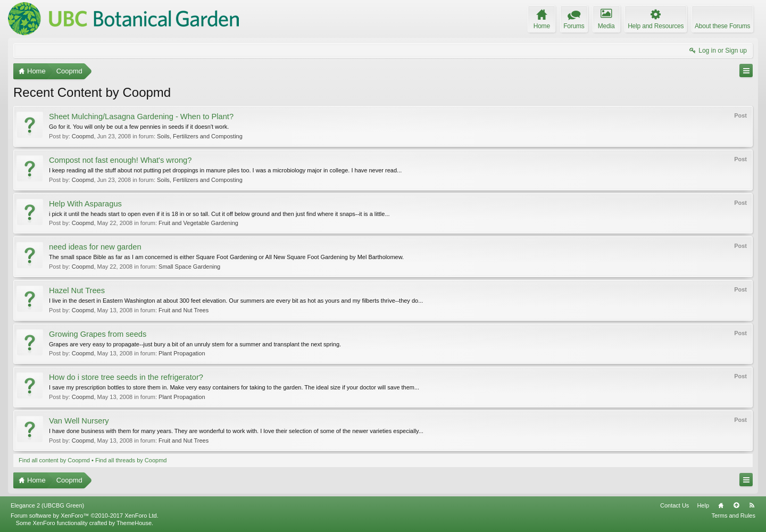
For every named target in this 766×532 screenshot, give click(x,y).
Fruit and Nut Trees (184, 310)
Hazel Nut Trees (77, 290)
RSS (752, 505)
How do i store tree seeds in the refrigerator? (126, 377)
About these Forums (722, 26)
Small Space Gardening (189, 267)
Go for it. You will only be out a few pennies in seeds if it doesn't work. (139, 127)
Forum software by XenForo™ (85, 516)
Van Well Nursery (79, 421)
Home (721, 505)
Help (703, 505)
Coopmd (83, 136)
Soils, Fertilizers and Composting (200, 136)
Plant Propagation (182, 353)
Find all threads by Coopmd (131, 460)
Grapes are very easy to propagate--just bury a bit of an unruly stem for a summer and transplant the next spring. (195, 344)
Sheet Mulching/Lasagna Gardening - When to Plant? (141, 117)
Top (736, 505)
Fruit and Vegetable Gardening (198, 223)
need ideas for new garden (95, 247)
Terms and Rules (733, 516)
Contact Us (675, 505)
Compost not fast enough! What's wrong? (120, 160)
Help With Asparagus (85, 204)
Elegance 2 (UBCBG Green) (47, 505)
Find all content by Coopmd (54, 460)
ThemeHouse (134, 523)
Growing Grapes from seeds (98, 334)
